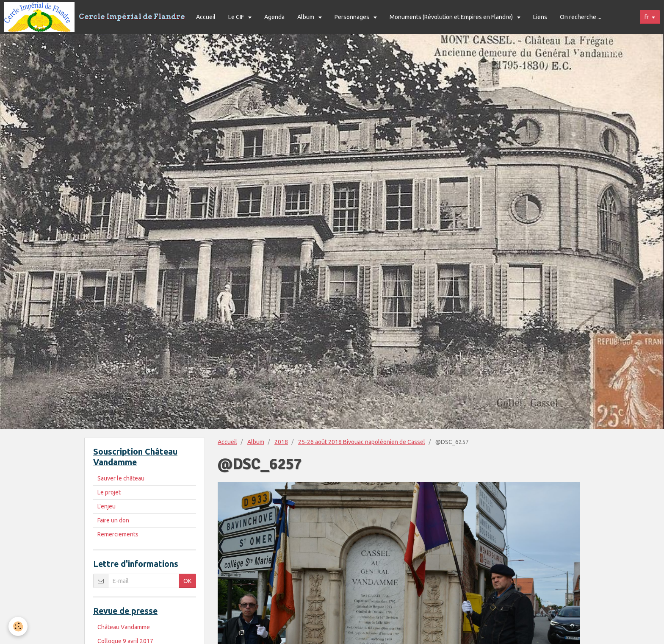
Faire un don (113, 520)
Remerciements (118, 534)
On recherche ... (581, 17)
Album (306, 17)
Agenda (274, 17)
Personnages (353, 17)
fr (647, 17)
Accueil (206, 17)
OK (187, 581)
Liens (540, 17)
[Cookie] (18, 626)
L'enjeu (107, 506)
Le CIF (237, 17)
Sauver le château (121, 478)
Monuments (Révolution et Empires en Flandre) (452, 17)
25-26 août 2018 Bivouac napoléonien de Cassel (362, 442)
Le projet (109, 492)
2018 (281, 442)
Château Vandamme (124, 627)
